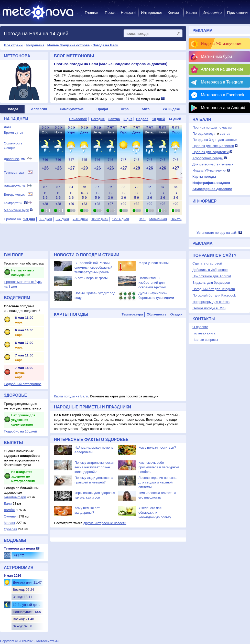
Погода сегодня (204, 134)
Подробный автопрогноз (23, 384)
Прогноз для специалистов (213, 146)
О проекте (200, 327)
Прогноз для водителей (210, 152)
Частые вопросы (205, 340)
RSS (142, 219)
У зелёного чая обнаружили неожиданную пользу (155, 513)
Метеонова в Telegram (222, 82)
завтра (225, 134)
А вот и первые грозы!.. (92, 278)
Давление (11, 159)
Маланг (10, 523)
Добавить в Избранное (210, 270)
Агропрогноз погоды (208, 158)
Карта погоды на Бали (71, 396)
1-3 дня (29, 219)
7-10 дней (80, 219)
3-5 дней (45, 219)
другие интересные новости (105, 523)
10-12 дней (100, 219)
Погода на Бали (106, 45)
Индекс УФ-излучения (222, 44)
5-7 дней (62, 219)
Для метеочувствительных (213, 164)
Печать (176, 219)
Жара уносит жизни (154, 263)
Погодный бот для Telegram (214, 289)
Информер (212, 12)
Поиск (110, 12)
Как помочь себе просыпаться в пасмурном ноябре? (159, 467)
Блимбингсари (15, 497)
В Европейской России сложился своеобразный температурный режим (93, 267)
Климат (174, 12)
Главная (92, 12)
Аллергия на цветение (222, 69)
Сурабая (10, 529)
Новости (128, 12)
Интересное (152, 12)
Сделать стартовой (207, 263)
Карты (192, 12)
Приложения (238, 12)
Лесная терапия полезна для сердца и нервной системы (157, 482)
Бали (8, 504)
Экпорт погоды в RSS (209, 308)
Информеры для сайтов (211, 302)
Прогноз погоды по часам (212, 127)
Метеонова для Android (223, 108)
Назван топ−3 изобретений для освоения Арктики (152, 283)
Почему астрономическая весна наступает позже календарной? (94, 467)
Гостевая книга (204, 333)
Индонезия (35, 45)
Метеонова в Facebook (222, 95)
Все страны (14, 45)
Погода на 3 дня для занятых (215, 140)
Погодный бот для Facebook (214, 295)
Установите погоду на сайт (217, 233)
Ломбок (10, 510)
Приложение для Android (212, 276)
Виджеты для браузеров (211, 283)
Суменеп (11, 516)
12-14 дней (121, 219)
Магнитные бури (17, 210)
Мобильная (158, 219)
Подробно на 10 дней (20, 431)
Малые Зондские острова (68, 45)
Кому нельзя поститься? (157, 447)
